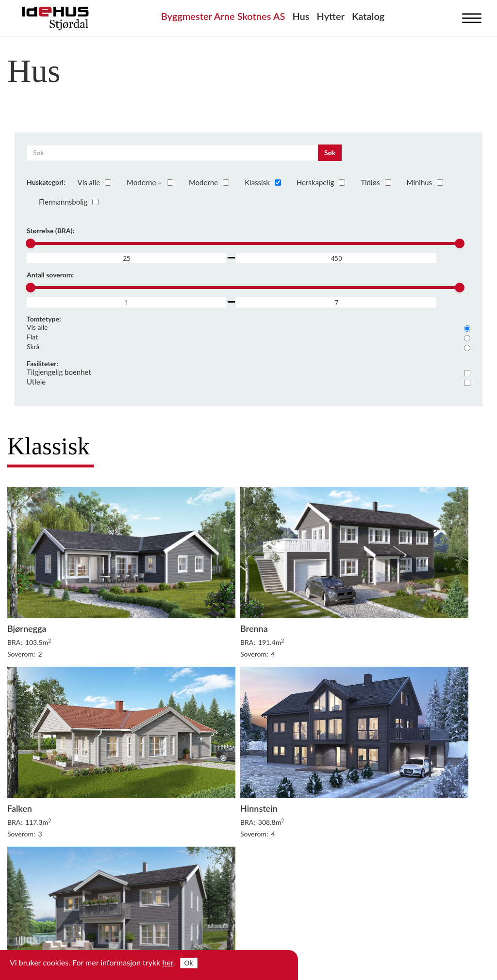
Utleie (248, 382)
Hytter (331, 16)
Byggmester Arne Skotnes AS (223, 16)
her (168, 962)
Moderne (208, 182)
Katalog (368, 16)
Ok (189, 963)
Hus (301, 16)
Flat (248, 337)
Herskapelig (320, 182)
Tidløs (375, 182)
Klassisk (262, 182)
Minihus (424, 182)
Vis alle (94, 182)
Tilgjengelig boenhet (248, 372)
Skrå (248, 347)
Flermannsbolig (68, 202)
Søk (330, 153)
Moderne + (149, 182)
